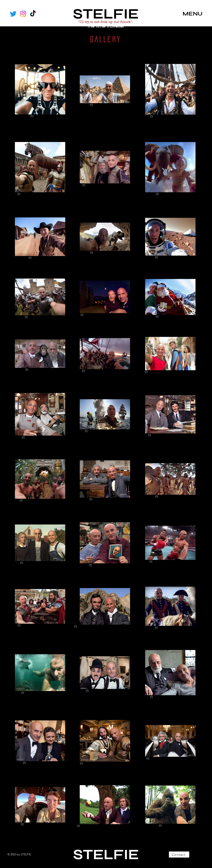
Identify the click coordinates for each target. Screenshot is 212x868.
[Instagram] (23, 14)
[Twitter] (13, 14)
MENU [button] (193, 14)
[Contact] (179, 855)
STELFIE (106, 14)
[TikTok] (33, 14)
